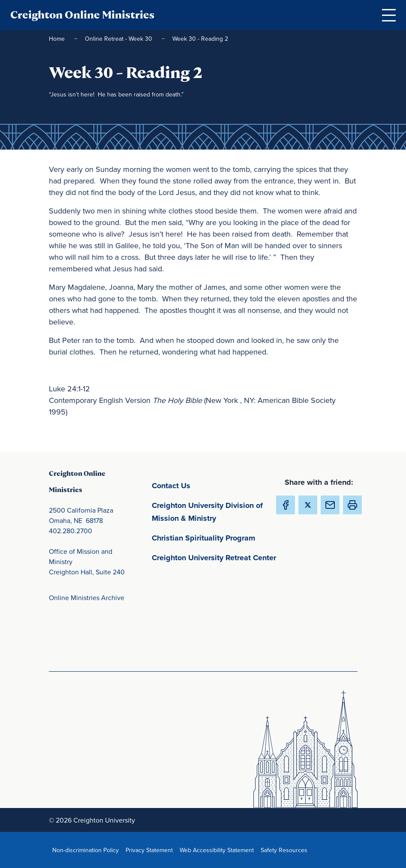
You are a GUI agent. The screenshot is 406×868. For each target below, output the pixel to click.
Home (58, 39)
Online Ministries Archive (87, 598)
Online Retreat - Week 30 (119, 39)
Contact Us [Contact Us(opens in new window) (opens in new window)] (211, 485)
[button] (352, 505)
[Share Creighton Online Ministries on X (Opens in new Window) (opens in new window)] (308, 505)
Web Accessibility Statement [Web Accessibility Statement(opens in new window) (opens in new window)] (218, 850)
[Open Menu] (389, 15)
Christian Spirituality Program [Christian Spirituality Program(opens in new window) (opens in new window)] (216, 537)
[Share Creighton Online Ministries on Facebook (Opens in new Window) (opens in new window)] (286, 505)
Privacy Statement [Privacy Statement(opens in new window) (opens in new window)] (151, 850)
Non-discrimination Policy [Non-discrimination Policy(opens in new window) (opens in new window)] (87, 850)
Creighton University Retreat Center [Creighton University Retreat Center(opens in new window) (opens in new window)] (216, 557)
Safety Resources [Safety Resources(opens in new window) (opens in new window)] (286, 850)
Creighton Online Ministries (82, 15)
